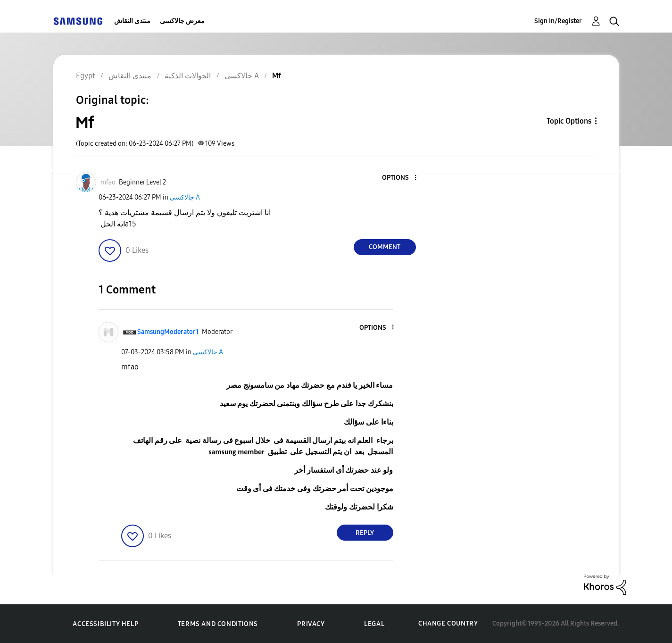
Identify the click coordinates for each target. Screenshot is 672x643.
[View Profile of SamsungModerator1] (168, 332)
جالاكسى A (185, 197)
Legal (374, 624)
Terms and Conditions (218, 624)
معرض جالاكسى (182, 21)
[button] (399, 178)
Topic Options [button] (569, 121)
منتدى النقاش (132, 21)
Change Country (448, 623)
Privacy (311, 624)
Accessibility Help (105, 624)
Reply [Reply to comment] (365, 533)
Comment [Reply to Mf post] (385, 247)
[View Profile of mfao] (108, 182)
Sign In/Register (558, 21)
